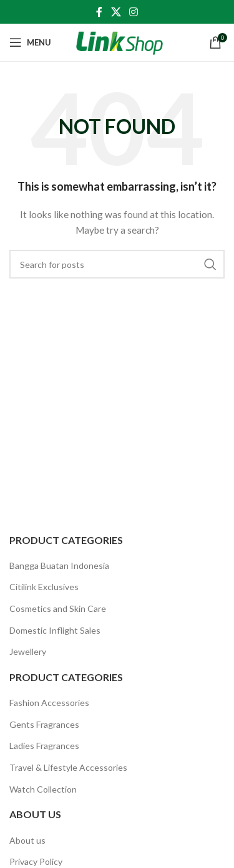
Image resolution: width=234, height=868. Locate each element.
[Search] (117, 264)
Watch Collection (43, 789)
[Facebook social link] (99, 12)
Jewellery (28, 651)
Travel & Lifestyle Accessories (68, 767)
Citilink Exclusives (44, 587)
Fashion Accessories (49, 703)
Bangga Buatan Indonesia (59, 565)
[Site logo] (119, 41)
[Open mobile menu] (30, 42)
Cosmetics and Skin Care (58, 608)
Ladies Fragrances (44, 746)
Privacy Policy (36, 861)
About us (27, 840)
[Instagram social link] (134, 12)
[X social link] (116, 12)
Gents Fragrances (44, 724)
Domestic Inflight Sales (55, 630)
